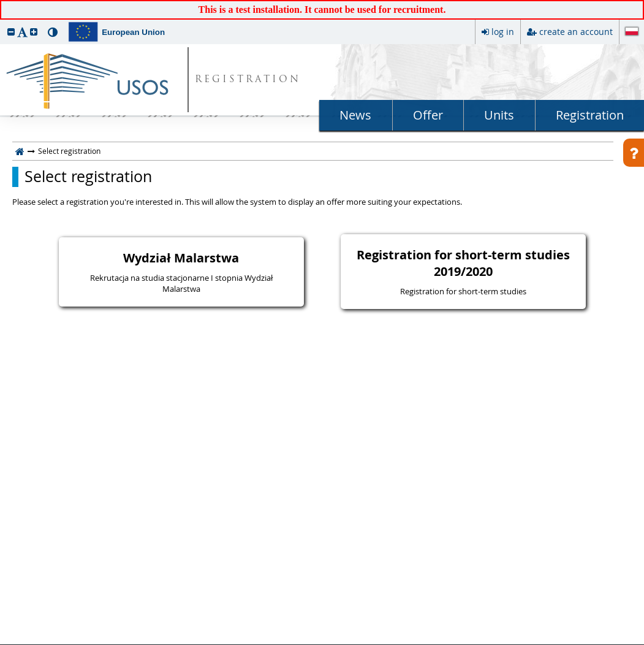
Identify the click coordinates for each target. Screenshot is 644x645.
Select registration (88, 177)
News (355, 115)
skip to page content (3, 3)
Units (499, 115)
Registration (590, 115)
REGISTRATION (248, 80)
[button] (11, 32)
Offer (428, 115)
